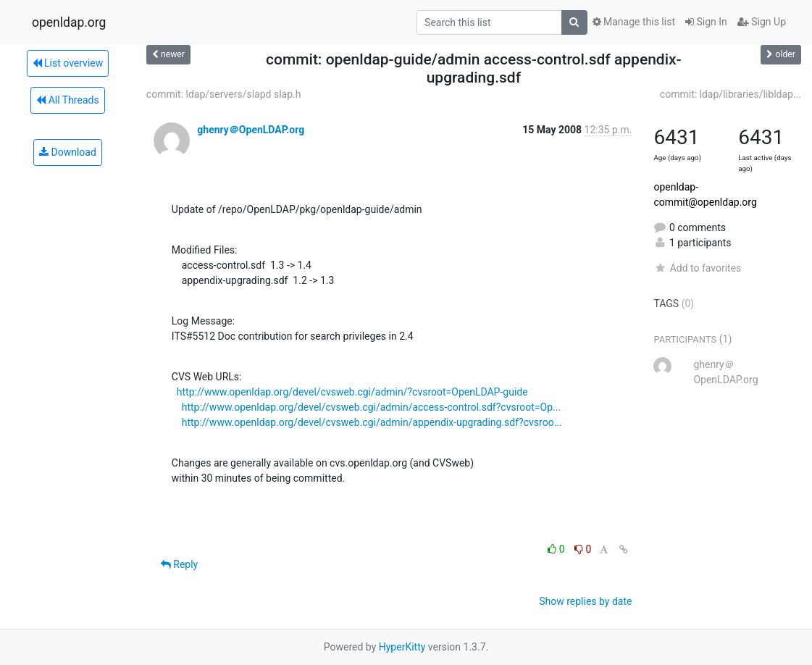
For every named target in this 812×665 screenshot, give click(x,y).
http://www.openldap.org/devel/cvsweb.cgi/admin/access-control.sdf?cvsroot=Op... (371, 407)
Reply (179, 564)
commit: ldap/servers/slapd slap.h (224, 94)
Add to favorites (697, 268)
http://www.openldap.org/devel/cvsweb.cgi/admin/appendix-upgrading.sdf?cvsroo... (372, 422)
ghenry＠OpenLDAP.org (251, 130)
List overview (68, 63)
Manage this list (634, 22)
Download (68, 152)
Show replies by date (585, 601)
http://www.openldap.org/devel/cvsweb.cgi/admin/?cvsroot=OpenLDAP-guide (352, 392)
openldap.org (69, 22)
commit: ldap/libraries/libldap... (731, 94)
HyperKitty (402, 647)
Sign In (706, 22)
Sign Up (762, 22)
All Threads (67, 100)
